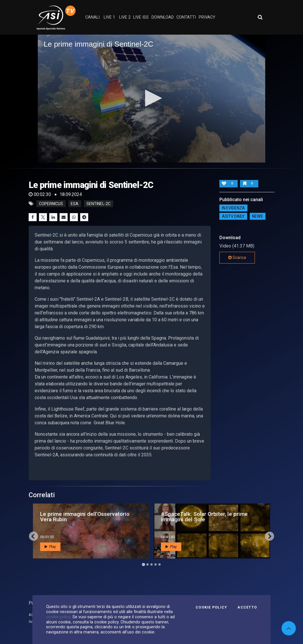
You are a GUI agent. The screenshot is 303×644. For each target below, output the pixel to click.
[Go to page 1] (143, 565)
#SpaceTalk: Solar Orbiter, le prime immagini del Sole (204, 517)
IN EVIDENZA (233, 208)
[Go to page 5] (160, 564)
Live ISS (141, 17)
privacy (207, 17)
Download (163, 17)
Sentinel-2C (99, 204)
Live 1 (109, 17)
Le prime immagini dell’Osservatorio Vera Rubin (85, 517)
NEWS (257, 216)
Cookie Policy (211, 607)
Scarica (237, 257)
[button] (151, 98)
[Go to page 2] (147, 564)
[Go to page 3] (151, 564)
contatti (186, 17)
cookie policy (58, 617)
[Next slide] (269, 536)
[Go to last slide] (34, 536)
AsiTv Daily (233, 216)
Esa (75, 204)
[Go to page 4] (156, 564)
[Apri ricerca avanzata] (260, 17)
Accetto (247, 607)
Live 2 (125, 17)
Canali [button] (93, 17)
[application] (151, 98)
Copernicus (51, 204)
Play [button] (50, 547)
